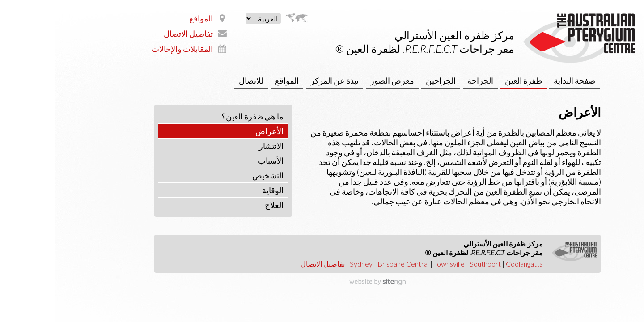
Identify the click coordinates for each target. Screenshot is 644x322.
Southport (430, 264)
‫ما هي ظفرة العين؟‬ (197, 116)
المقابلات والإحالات (127, 49)
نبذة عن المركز (279, 80)
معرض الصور (337, 80)
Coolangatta (469, 264)
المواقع (146, 18)
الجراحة (425, 80)
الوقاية (217, 190)
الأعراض (214, 131)
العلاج (219, 205)
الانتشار (216, 146)
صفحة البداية (519, 80)
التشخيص (212, 175)
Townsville (394, 264)
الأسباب (215, 161)
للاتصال (196, 80)
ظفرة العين (468, 80)
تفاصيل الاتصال (133, 34)
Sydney (306, 264)
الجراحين (385, 80)
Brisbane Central (348, 264)
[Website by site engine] (322, 282)
